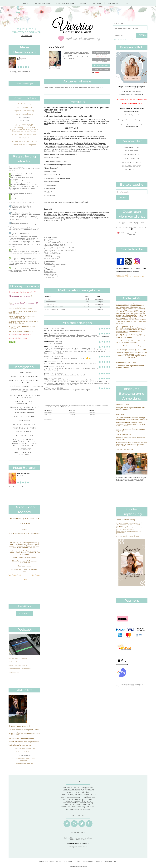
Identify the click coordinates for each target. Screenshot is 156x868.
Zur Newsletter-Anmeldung (78, 843)
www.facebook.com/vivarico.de (127, 272)
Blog (83, 3)
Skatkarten (48, 271)
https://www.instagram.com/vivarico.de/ (131, 268)
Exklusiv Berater (132, 166)
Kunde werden (42, 3)
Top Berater (132, 151)
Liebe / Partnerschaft (24, 417)
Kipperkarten (49, 268)
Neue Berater (132, 147)
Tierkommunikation (24, 428)
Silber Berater (132, 155)
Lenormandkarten (51, 266)
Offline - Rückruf (101, 52)
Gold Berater (132, 158)
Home (25, 3)
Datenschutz (88, 861)
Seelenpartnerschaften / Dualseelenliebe (24, 408)
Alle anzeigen (48, 419)
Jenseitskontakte (51, 274)
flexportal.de (83, 866)
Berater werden (65, 3)
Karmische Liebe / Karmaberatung (24, 402)
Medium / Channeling (24, 424)
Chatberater (24, 449)
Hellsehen (24, 420)
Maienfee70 (23, 474)
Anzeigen (99, 299)
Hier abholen (26, 36)
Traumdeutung (24, 435)
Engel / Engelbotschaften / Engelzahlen (24, 397)
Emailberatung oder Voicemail (24, 454)
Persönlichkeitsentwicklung (26, 386)
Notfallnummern (111, 861)
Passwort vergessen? (124, 39)
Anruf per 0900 (101, 69)
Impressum (68, 861)
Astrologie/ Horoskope (24, 377)
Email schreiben (101, 65)
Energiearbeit (49, 277)
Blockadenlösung (51, 276)
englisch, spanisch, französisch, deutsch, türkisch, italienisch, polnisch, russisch (24, 442)
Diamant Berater (132, 162)
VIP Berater (132, 170)
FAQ (126, 3)
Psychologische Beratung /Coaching (24, 381)
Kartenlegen (24, 373)
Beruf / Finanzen (24, 413)
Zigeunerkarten (50, 273)
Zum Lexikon (24, 613)
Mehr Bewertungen (24, 84)
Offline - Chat (101, 59)
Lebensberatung (24, 432)
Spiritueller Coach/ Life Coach (24, 391)
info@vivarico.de (24, 755)
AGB (78, 861)
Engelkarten (49, 269)
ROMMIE (22, 58)
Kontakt (97, 3)
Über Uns (113, 3)
